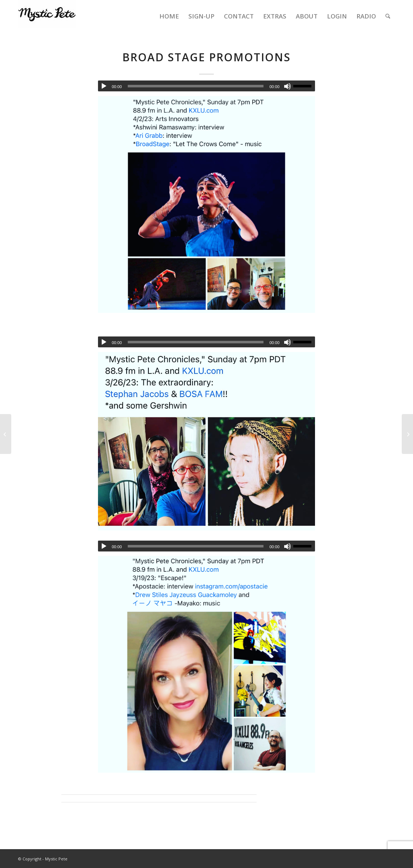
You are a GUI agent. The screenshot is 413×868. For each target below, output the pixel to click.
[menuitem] (169, 16)
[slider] (196, 86)
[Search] (388, 16)
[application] (206, 86)
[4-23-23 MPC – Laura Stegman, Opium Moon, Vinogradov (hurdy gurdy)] (407, 434)
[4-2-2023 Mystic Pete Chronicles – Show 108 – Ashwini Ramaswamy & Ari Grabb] (6, 434)
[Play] (104, 86)
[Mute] (287, 86)
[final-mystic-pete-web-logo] (47, 16)
